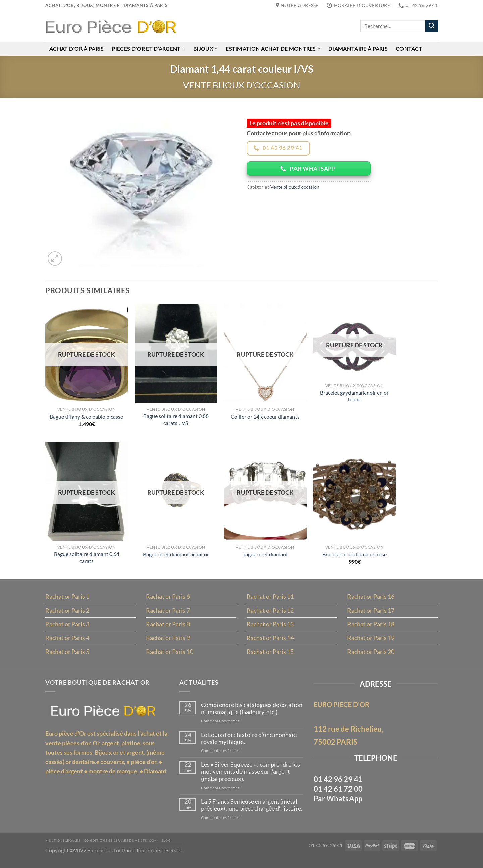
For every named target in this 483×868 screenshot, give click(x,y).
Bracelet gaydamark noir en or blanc (354, 398)
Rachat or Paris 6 (168, 600)
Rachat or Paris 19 (371, 642)
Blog (173, 848)
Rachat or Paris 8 (168, 628)
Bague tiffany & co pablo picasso (87, 418)
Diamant (155, 779)
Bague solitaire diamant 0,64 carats (87, 560)
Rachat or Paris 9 (168, 642)
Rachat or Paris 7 (168, 614)
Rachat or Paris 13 (270, 628)
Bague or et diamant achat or (176, 557)
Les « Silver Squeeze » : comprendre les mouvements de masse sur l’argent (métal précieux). (251, 779)
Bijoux (206, 49)
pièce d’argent (64, 779)
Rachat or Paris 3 (67, 628)
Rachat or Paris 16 (371, 600)
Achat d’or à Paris (77, 49)
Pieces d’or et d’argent (149, 49)
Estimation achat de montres (274, 49)
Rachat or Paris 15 (270, 657)
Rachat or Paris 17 (371, 614)
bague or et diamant (265, 557)
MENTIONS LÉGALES (64, 848)
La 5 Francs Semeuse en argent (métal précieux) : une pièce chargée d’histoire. (252, 813)
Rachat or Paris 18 (371, 628)
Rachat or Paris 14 (270, 642)
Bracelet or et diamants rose (355, 557)
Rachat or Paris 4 (67, 642)
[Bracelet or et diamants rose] (355, 494)
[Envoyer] (431, 26)
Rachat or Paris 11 (270, 600)
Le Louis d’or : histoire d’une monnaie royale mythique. (249, 745)
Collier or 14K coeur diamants (265, 418)
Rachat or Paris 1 (67, 600)
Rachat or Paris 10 (170, 657)
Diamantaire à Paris (359, 49)
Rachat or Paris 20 (371, 657)
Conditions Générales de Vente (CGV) (125, 848)
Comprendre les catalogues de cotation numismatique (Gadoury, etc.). (252, 714)
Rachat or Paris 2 (67, 614)
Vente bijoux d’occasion (241, 86)
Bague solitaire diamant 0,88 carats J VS (176, 421)
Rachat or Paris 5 (67, 657)
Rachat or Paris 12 (270, 614)
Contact (410, 49)
